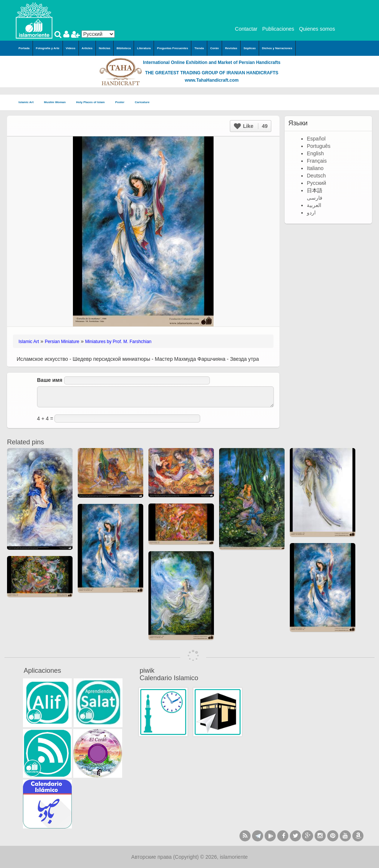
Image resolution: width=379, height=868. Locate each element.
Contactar (246, 29)
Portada (24, 48)
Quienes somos (317, 29)
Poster (122, 103)
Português (319, 146)
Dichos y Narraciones (277, 48)
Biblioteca (124, 48)
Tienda (199, 48)
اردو (311, 213)
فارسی (315, 198)
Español (316, 139)
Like (251, 126)
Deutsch (316, 176)
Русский (316, 183)
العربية (314, 205)
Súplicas (250, 48)
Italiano (315, 168)
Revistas (231, 48)
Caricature (142, 102)
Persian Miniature (62, 342)
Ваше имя (50, 380)
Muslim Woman (57, 103)
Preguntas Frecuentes (172, 48)
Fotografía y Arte (48, 48)
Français (317, 161)
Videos (71, 48)
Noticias (105, 48)
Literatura (144, 48)
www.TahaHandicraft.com (212, 80)
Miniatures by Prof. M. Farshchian (118, 342)
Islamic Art (28, 103)
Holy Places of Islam (93, 103)
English (315, 153)
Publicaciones (278, 29)
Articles (87, 48)
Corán (214, 48)
